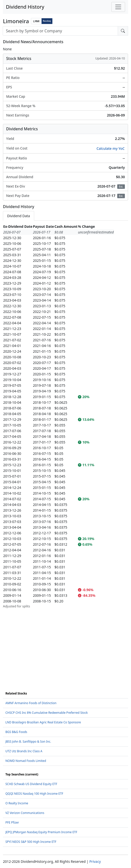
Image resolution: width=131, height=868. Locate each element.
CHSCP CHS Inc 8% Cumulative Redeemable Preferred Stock (47, 713)
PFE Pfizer (12, 822)
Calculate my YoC (111, 148)
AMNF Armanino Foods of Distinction (31, 703)
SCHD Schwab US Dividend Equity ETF (31, 784)
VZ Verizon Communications (25, 813)
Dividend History (25, 7)
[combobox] (60, 31)
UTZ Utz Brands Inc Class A (24, 751)
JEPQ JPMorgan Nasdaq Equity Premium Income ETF (41, 832)
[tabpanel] (65, 416)
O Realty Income (17, 803)
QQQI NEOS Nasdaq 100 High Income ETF (34, 794)
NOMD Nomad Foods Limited (26, 761)
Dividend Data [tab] (19, 216)
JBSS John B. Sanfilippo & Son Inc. (28, 742)
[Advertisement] (65, 643)
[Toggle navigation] (118, 7)
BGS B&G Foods (16, 732)
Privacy (95, 861)
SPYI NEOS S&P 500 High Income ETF (31, 842)
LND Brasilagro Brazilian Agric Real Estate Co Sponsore (43, 722)
